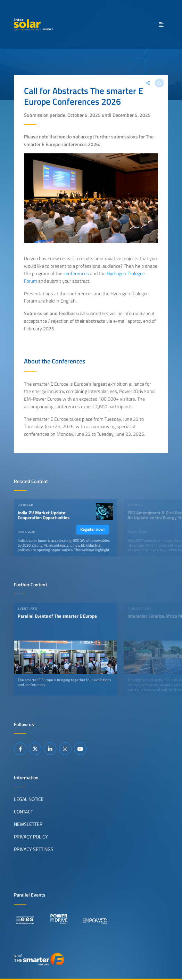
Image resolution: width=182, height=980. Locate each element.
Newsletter (28, 824)
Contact (23, 812)
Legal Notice (29, 799)
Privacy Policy (31, 837)
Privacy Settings (34, 849)
